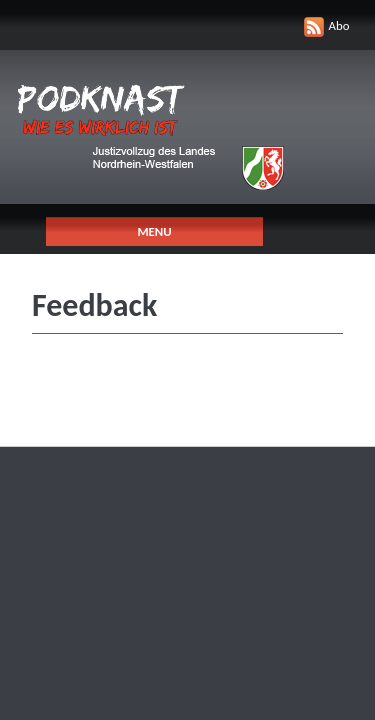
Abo (339, 25)
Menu (154, 231)
